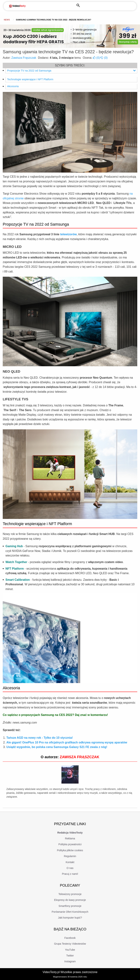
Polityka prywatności (70, 844)
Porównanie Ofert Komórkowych (70, 912)
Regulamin (70, 856)
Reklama (70, 838)
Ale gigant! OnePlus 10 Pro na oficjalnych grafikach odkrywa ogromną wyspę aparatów (67, 742)
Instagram (70, 961)
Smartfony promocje (70, 906)
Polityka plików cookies (70, 850)
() (97, 58)
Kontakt (70, 862)
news (7, 20)
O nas (70, 868)
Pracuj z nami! (70, 874)
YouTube (70, 950)
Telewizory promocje (70, 894)
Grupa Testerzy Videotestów (70, 944)
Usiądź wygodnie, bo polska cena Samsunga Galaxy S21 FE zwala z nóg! (57, 747)
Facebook (70, 938)
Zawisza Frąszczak (24, 58)
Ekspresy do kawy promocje (70, 900)
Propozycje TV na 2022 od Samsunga (71, 71)
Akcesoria (13, 86)
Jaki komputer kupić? (70, 918)
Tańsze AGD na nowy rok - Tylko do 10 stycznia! (40, 738)
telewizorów (68, 234)
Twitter (70, 956)
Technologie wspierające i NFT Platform (30, 79)
